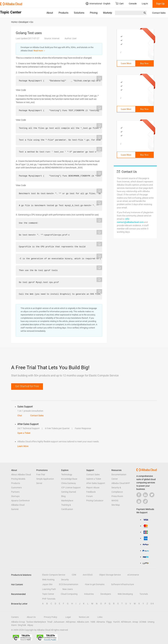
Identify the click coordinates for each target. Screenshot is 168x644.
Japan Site (47, 584)
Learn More (126, 63)
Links (100, 617)
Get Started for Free (27, 386)
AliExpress (71, 622)
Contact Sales (159, 13)
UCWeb (143, 622)
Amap (135, 622)
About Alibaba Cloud (21, 475)
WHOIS (115, 501)
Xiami (14, 625)
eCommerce (133, 575)
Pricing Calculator (95, 501)
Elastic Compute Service (54, 575)
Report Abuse (93, 488)
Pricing (94, 13)
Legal (68, 617)
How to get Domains (95, 584)
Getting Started (69, 492)
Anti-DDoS (88, 575)
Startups (15, 496)
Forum (90, 496)
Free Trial (41, 475)
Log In (145, 4)
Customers (16, 488)
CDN (74, 575)
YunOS (116, 622)
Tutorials (144, 594)
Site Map (116, 505)
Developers (106, 594)
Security (65, 580)
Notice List (84, 617)
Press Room (117, 496)
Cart (120, 3)
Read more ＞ (39, 51)
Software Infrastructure (123, 584)
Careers (15, 617)
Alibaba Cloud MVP (121, 483)
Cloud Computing (69, 594)
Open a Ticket (24, 433)
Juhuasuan (59, 622)
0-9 (152, 604)
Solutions (79, 13)
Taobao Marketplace (36, 622)
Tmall (50, 622)
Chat (20, 415)
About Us (31, 617)
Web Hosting (48, 580)
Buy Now (144, 63)
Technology (67, 475)
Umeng (151, 622)
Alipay (30, 625)
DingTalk (22, 625)
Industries (89, 594)
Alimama (101, 622)
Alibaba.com (83, 622)
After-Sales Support (96, 483)
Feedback (91, 492)
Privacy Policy (51, 617)
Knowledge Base (69, 479)
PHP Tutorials (49, 599)
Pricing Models (18, 479)
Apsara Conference (20, 501)
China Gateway (69, 483)
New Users (68, 589)
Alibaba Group (18, 622)
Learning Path (49, 589)
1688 (93, 622)
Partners (15, 492)
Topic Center (48, 594)
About (50, 13)
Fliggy (109, 622)
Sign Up (160, 4)
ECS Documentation (69, 584)
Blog (63, 496)
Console (133, 4)
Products (63, 13)
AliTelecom (126, 622)
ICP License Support (71, 488)
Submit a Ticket (94, 479)
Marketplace (110, 13)
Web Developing (125, 594)
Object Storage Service (110, 575)
